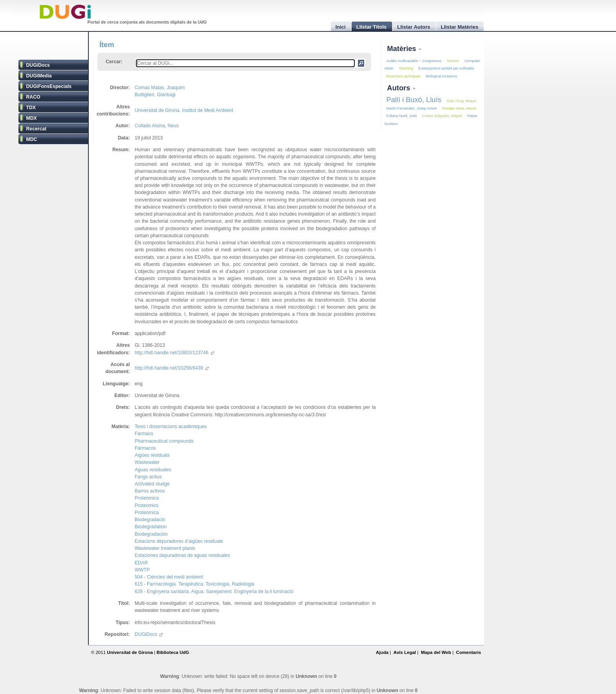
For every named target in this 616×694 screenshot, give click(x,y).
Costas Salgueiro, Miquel (442, 116)
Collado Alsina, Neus (157, 126)
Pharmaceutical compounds (164, 441)
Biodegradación (151, 534)
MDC (32, 139)
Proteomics (147, 505)
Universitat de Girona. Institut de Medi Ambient (184, 110)
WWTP (142, 570)
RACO (33, 97)
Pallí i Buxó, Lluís (414, 100)
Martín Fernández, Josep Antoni (412, 108)
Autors (400, 88)
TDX (31, 108)
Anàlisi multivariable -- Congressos (414, 61)
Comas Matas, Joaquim (160, 88)
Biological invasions (442, 76)
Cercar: (114, 62)
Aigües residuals (152, 455)
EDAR (141, 563)
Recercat (36, 129)
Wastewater (147, 462)
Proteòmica (147, 498)
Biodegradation (151, 527)
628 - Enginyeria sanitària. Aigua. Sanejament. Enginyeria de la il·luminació (214, 591)
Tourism (453, 61)
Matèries (402, 49)
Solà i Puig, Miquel (461, 101)
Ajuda (382, 652)
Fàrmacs (144, 434)
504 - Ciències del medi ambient (169, 577)
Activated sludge (152, 484)
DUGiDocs (38, 65)
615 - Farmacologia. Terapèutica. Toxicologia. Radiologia (195, 584)
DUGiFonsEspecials (49, 86)
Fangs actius (148, 477)
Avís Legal (404, 652)
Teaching (406, 68)
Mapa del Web (436, 652)
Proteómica (147, 513)
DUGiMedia (39, 76)
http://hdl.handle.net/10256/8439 (172, 368)
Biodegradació (150, 520)
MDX (32, 118)
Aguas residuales (153, 470)
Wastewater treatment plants (165, 548)
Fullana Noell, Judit (401, 116)
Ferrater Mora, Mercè (459, 108)
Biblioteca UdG (173, 652)
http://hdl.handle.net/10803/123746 (174, 353)
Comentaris (469, 652)
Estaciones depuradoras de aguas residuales (182, 555)
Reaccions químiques (403, 76)
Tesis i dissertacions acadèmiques (171, 427)
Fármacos (145, 448)
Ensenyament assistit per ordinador (446, 68)
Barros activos (150, 491)
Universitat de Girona (130, 652)
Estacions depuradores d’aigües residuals (179, 541)
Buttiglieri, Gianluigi (155, 95)
